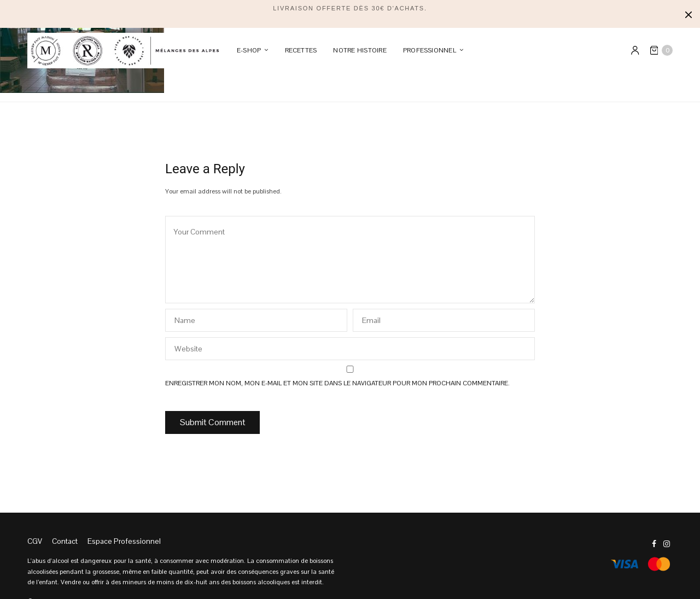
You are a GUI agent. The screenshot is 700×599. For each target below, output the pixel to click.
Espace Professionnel (124, 541)
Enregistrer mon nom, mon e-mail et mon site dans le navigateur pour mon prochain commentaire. (337, 383)
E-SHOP (249, 50)
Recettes (301, 50)
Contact (65, 541)
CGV (35, 541)
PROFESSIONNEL (430, 50)
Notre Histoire (360, 50)
